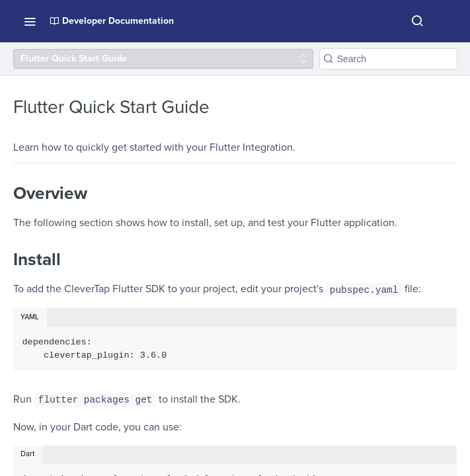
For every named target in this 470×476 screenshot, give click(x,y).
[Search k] (388, 59)
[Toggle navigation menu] (30, 21)
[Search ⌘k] (417, 21)
